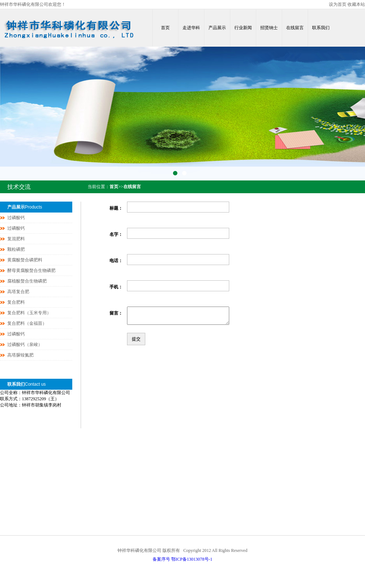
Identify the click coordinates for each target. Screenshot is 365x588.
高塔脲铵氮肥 (20, 355)
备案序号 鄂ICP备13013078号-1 (182, 559)
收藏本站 (356, 4)
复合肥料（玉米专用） (29, 313)
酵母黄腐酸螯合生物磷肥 (31, 270)
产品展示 (217, 28)
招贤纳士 (269, 28)
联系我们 (321, 28)
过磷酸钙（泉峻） (25, 344)
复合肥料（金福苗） (27, 323)
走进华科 (191, 28)
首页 (165, 28)
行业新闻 (243, 28)
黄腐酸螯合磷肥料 (25, 260)
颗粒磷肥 (16, 249)
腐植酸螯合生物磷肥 (27, 281)
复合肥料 (16, 302)
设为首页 (338, 4)
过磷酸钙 (16, 218)
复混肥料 (16, 239)
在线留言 (295, 28)
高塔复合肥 (18, 292)
